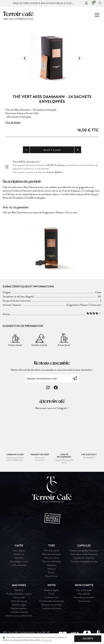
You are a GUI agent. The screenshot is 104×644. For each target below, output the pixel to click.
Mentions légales (51, 590)
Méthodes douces (19, 601)
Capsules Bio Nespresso (84, 558)
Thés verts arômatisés (51, 554)
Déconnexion (84, 601)
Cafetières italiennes (19, 612)
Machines (19, 590)
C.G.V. (52, 594)
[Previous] (25, 58)
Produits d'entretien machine (19, 594)
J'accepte (88, 639)
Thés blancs (51, 565)
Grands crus (19, 554)
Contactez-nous (51, 597)
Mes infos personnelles (84, 597)
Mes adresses (84, 594)
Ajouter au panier (52, 150)
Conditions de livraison (52, 608)
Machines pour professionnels (19, 616)
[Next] (79, 58)
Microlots (19, 558)
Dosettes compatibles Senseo (84, 561)
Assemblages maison (19, 561)
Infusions (52, 569)
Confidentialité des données (52, 601)
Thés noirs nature (52, 558)
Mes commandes (84, 590)
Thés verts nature (51, 551)
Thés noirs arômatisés (52, 561)
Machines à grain (19, 605)
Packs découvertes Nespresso (84, 554)
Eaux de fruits (51, 576)
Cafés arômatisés (19, 565)
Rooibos (51, 572)
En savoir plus (46, 640)
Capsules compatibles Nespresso (84, 551)
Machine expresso (19, 608)
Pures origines (19, 551)
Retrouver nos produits (51, 605)
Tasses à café (19, 597)
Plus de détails (13, 122)
